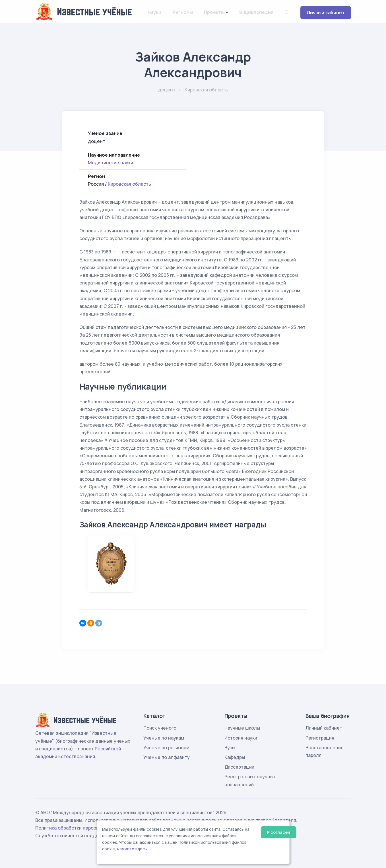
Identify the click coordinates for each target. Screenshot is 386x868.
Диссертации (239, 767)
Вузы (230, 748)
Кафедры (235, 757)
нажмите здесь (132, 849)
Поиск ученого (160, 728)
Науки (154, 12)
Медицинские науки (111, 163)
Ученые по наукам (164, 738)
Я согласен (278, 832)
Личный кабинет (326, 13)
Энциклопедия (256, 12)
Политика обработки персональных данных (84, 828)
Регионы (183, 12)
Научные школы (242, 728)
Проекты (214, 12)
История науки (241, 738)
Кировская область (129, 184)
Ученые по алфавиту (167, 757)
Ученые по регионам (166, 748)
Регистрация (320, 738)
